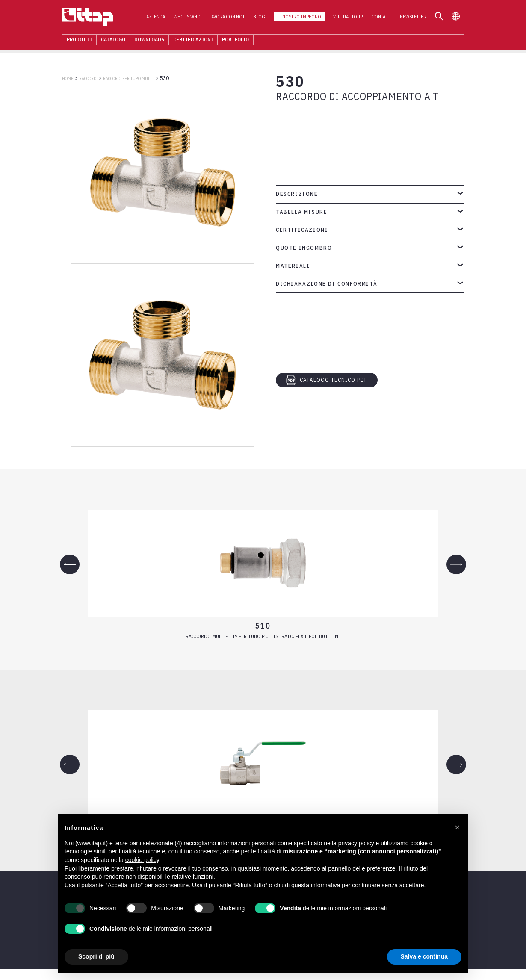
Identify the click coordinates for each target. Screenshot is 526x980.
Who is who (187, 18)
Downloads (149, 40)
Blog (259, 18)
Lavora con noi (227, 18)
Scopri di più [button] (96, 956)
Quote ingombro (304, 248)
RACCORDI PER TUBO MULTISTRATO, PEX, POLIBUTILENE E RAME (129, 78)
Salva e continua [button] (424, 956)
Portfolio (235, 40)
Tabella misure (301, 212)
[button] (457, 827)
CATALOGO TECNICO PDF (327, 380)
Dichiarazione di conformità (327, 284)
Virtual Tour (348, 18)
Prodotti (79, 40)
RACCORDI (88, 78)
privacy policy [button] (356, 843)
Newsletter (413, 18)
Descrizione (297, 194)
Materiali (293, 266)
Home (68, 78)
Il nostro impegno (299, 18)
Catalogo (113, 40)
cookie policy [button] (142, 860)
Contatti (381, 18)
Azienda (156, 18)
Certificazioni (193, 40)
